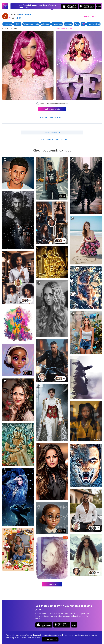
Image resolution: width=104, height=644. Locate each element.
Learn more (37, 638)
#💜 (83, 24)
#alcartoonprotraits (31, 24)
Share (89, 16)
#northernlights (94, 24)
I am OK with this (50, 639)
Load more (52, 584)
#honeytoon (57, 24)
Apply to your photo (52, 109)
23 (18, 18)
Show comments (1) (52, 132)
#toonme (68, 24)
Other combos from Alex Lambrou (52, 139)
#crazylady (8, 24)
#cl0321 (17, 24)
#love (77, 24)
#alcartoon (46, 24)
